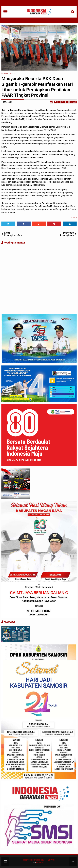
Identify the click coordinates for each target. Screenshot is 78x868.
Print (62, 102)
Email (72, 102)
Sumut (73, 218)
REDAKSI (51, 860)
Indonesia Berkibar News (34, 860)
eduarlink (40, 863)
